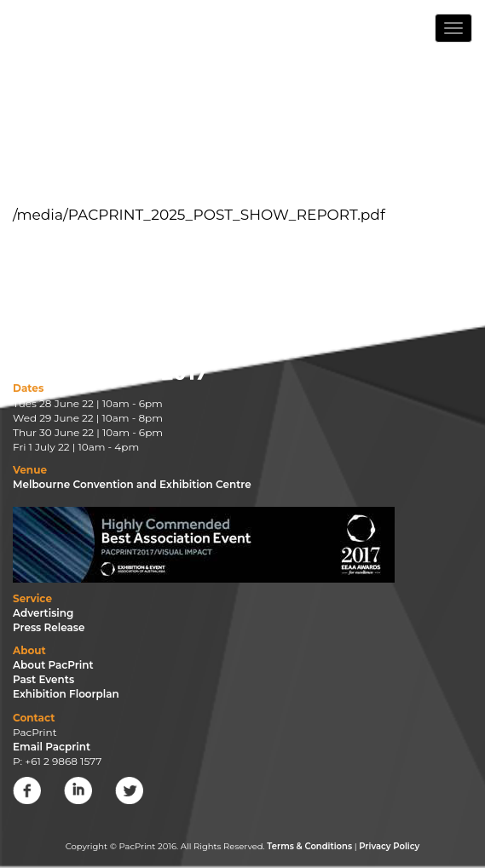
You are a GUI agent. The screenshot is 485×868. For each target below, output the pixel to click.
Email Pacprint (52, 747)
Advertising (43, 613)
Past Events (43, 679)
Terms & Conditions (309, 846)
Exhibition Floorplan (66, 694)
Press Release (49, 627)
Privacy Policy (389, 846)
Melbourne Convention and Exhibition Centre (132, 484)
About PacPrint (53, 665)
